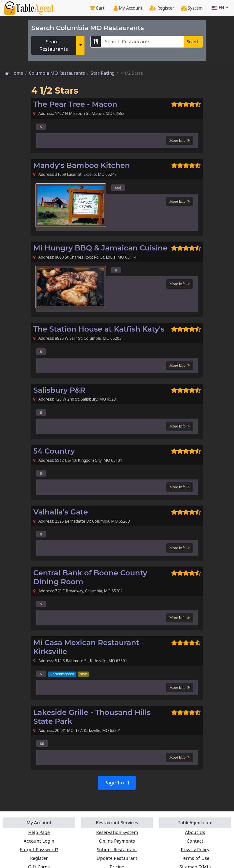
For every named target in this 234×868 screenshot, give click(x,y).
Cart (97, 8)
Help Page (39, 832)
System (192, 8)
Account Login (39, 841)
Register (162, 8)
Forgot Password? (39, 850)
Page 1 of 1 (117, 783)
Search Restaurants (54, 45)
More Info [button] (180, 141)
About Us (195, 832)
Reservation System (117, 832)
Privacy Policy (195, 850)
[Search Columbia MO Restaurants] (142, 42)
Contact (195, 841)
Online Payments (117, 841)
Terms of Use (195, 858)
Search (193, 42)
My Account (128, 8)
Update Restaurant (117, 858)
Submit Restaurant (117, 850)
